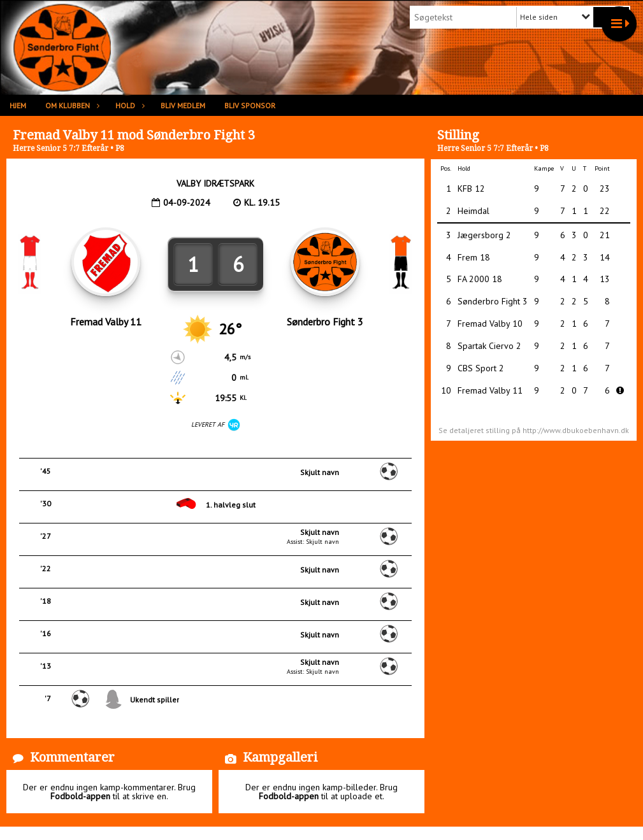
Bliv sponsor (250, 105)
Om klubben (71, 105)
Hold (128, 105)
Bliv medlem (183, 105)
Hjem (18, 105)
